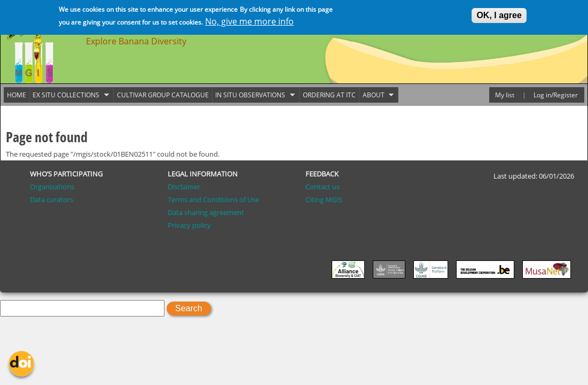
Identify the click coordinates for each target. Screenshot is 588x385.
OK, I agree (499, 14)
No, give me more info (249, 20)
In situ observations (254, 95)
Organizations (52, 187)
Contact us (323, 187)
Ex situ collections (69, 95)
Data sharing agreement (206, 212)
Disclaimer (184, 187)
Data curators (52, 199)
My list (505, 95)
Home (17, 95)
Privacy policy (189, 225)
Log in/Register (556, 95)
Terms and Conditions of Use (213, 199)
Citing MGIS (324, 199)
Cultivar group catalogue (163, 95)
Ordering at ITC (329, 95)
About (377, 95)
